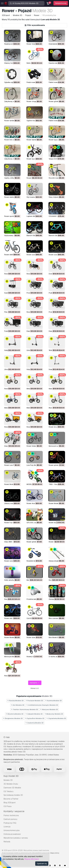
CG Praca (7, 806)
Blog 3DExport (10, 803)
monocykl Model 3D (12, 657)
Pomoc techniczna (11, 815)
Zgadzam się (42, 864)
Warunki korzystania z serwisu (16, 838)
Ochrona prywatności (12, 834)
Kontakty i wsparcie (14, 811)
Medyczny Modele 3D (54, 714)
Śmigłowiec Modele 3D (13, 718)
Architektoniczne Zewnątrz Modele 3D (42, 705)
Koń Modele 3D (18, 705)
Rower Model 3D (10, 484)
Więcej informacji (31, 859)
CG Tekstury (8, 791)
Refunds (7, 842)
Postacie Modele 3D (34, 701)
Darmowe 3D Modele (12, 788)
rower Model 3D (10, 637)
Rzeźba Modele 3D (15, 701)
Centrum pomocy (10, 819)
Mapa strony (55, 853)
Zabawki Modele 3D (34, 714)
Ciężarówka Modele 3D (56, 718)
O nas (7, 737)
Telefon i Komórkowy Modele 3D (25, 709)
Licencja (7, 827)
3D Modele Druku (11, 784)
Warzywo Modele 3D (49, 709)
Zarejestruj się (61, 3)
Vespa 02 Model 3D (56, 159)
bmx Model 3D (54, 637)
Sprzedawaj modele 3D (13, 795)
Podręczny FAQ (10, 823)
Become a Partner (11, 799)
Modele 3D (8, 780)
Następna (35, 683)
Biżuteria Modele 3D (15, 714)
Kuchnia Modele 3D (53, 701)
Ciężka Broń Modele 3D (35, 718)
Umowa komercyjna (11, 830)
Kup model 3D (11, 776)
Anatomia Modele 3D (34, 723)
